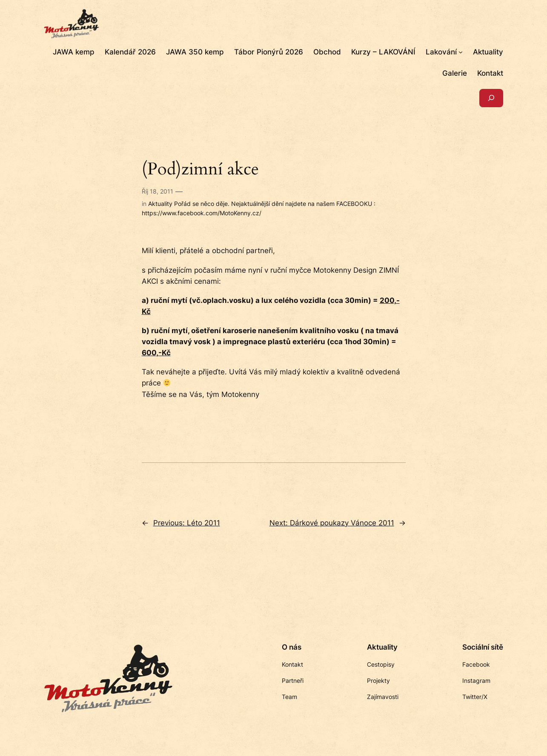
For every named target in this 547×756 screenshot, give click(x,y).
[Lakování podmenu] (461, 52)
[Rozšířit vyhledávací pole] (491, 98)
